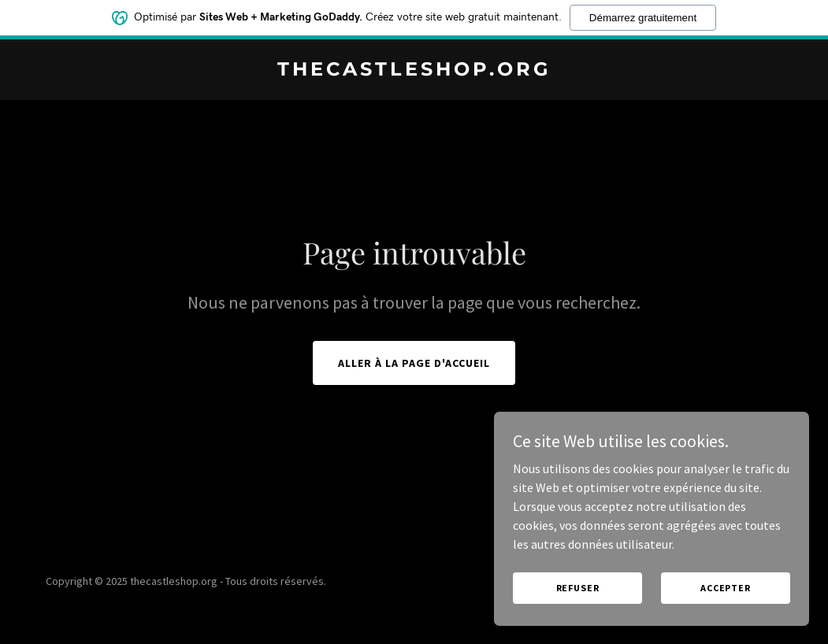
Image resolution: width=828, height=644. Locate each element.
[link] (414, 71)
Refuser (578, 588)
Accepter (726, 588)
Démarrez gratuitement (643, 18)
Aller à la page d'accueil (414, 363)
